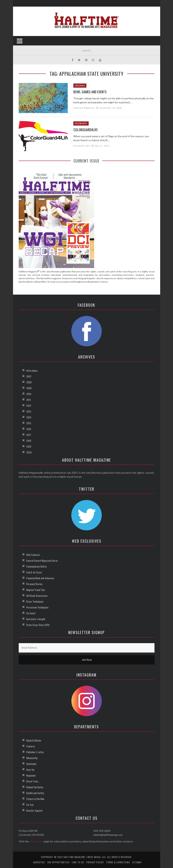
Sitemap (137, 862)
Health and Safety (35, 793)
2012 (29, 406)
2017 (29, 435)
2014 (29, 417)
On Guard (31, 613)
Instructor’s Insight (36, 619)
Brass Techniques (35, 601)
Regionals (80, 86)
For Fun (30, 805)
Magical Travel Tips (36, 590)
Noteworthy (81, 123)
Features (31, 746)
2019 (29, 446)
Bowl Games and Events (90, 92)
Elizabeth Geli (82, 146)
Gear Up (30, 770)
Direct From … (33, 781)
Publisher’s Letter (35, 752)
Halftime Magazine (84, 108)
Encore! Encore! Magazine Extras (42, 560)
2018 (29, 441)
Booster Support (35, 810)
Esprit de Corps (34, 572)
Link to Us (78, 862)
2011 (28, 400)
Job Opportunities (58, 862)
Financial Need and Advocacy (40, 578)
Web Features (33, 555)
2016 (29, 429)
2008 (29, 382)
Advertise (39, 862)
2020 (29, 452)
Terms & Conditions (118, 862)
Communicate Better (37, 566)
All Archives (32, 370)
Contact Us (36, 841)
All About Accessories (37, 596)
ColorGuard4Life (86, 130)
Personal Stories (34, 584)
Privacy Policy (95, 862)
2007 (29, 376)
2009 (29, 388)
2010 (29, 394)
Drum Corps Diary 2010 (38, 625)
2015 (29, 423)
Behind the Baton (35, 787)
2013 (29, 411)
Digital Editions (34, 740)
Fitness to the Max (35, 799)
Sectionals (31, 764)
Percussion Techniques (37, 607)
